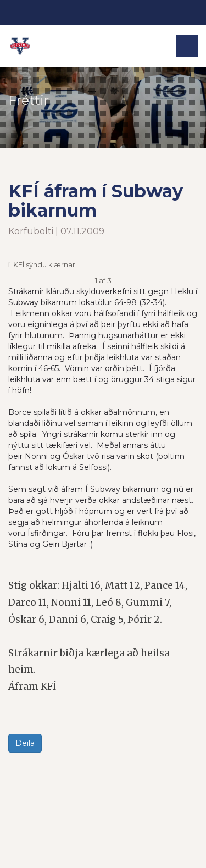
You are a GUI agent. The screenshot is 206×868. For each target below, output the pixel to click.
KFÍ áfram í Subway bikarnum (96, 201)
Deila (25, 743)
